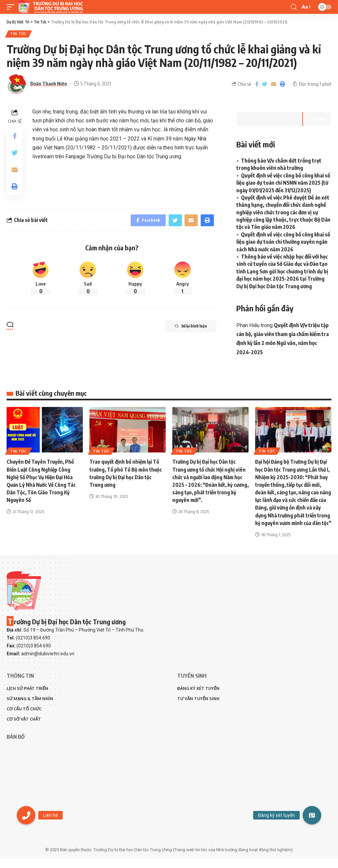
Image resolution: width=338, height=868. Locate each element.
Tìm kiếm (316, 120)
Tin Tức (19, 34)
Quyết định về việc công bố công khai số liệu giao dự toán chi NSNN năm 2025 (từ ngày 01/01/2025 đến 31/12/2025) (283, 184)
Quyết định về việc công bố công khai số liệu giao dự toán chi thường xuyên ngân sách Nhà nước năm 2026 (283, 243)
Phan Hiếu (248, 326)
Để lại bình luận (186, 329)
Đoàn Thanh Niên (49, 84)
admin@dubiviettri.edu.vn (48, 662)
